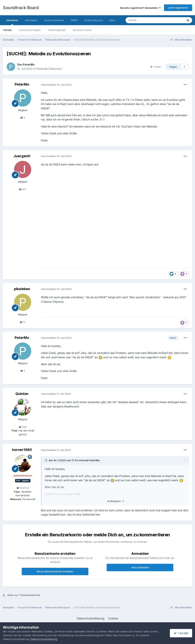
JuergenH (22, 156)
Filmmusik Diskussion (49, 69)
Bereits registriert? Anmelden (140, 8)
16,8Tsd (23, 488)
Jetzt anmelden (140, 567)
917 (23, 189)
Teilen (156, 67)
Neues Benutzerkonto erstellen (55, 571)
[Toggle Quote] (46, 460)
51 (23, 322)
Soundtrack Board (21, 8)
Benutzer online (82, 30)
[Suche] (143, 20)
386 (23, 427)
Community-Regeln (30, 30)
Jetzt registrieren (178, 8)
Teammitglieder (57, 30)
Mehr (113, 20)
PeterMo (29, 65)
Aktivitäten (31, 20)
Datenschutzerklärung (91, 618)
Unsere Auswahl (54, 20)
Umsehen (12, 22)
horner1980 (22, 450)
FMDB (74, 20)
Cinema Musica (93, 20)
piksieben (22, 289)
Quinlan (22, 394)
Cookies (113, 618)
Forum (8, 30)
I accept (181, 633)
